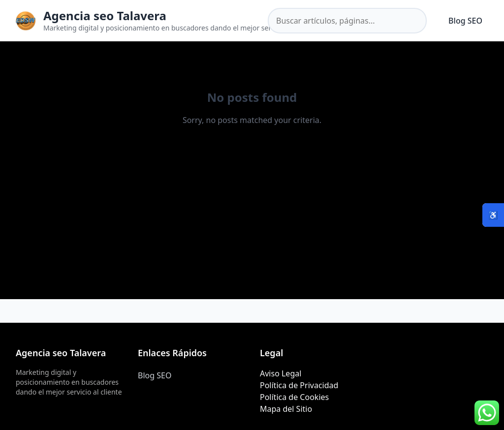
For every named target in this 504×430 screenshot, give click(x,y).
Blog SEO (465, 21)
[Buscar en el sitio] (347, 21)
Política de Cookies (294, 397)
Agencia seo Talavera (105, 15)
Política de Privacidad (299, 385)
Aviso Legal (281, 373)
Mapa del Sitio (286, 409)
